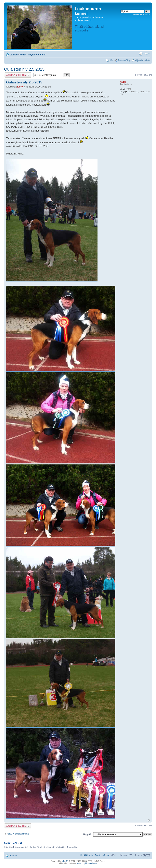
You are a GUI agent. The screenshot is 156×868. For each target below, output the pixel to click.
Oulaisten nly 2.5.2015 (24, 69)
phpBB (65, 861)
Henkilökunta (87, 855)
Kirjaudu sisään (142, 60)
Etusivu (14, 55)
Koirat (23, 55)
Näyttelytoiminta (37, 55)
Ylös (149, 820)
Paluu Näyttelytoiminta (18, 834)
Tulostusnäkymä (141, 54)
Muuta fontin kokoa (147, 54)
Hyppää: (87, 834)
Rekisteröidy (124, 60)
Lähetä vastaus (18, 75)
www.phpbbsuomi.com (87, 863)
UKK (111, 60)
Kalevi (20, 87)
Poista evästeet (102, 855)
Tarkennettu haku (141, 14)
